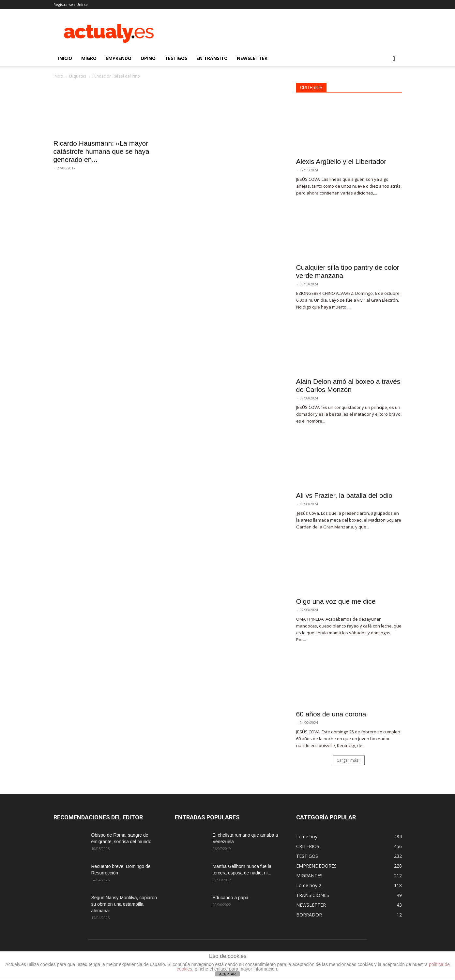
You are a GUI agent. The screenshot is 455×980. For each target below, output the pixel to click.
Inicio (58, 76)
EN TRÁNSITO (212, 58)
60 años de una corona (331, 714)
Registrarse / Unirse (71, 4)
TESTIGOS (176, 58)
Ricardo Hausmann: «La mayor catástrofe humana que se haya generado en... (101, 151)
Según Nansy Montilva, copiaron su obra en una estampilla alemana (124, 904)
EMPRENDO (119, 58)
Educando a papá (231, 898)
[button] (394, 59)
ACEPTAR (228, 974)
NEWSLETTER (252, 58)
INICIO (65, 58)
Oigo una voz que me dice (336, 601)
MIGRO (89, 58)
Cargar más (349, 760)
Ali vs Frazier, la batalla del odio (344, 495)
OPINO (148, 58)
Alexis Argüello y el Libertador (341, 161)
